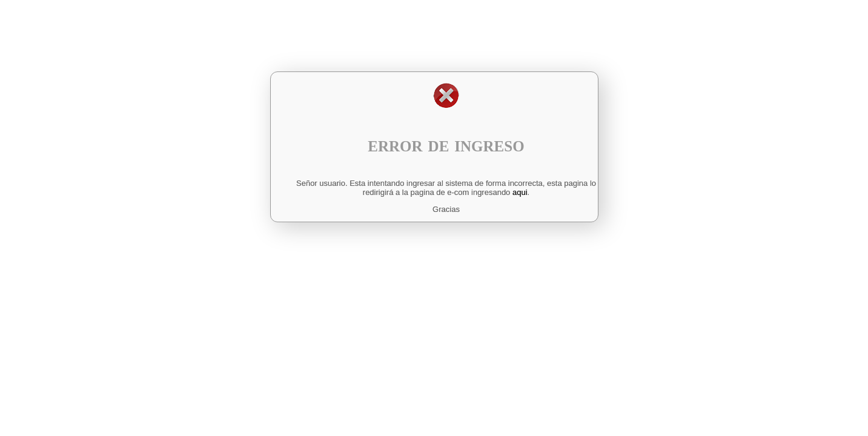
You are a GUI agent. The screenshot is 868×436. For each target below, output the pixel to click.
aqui (520, 192)
